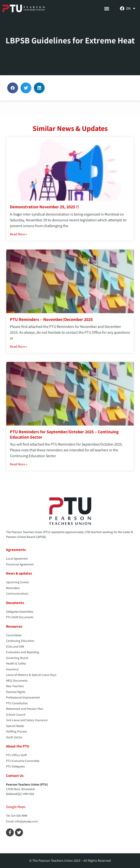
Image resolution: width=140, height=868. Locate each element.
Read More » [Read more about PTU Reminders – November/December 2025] (19, 346)
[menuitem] (131, 8)
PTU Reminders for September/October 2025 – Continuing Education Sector (64, 434)
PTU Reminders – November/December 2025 (51, 319)
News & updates (19, 573)
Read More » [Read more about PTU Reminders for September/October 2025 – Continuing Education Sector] (19, 464)
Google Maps (16, 807)
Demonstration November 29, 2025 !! (44, 207)
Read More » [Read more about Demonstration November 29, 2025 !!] (19, 234)
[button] (107, 9)
